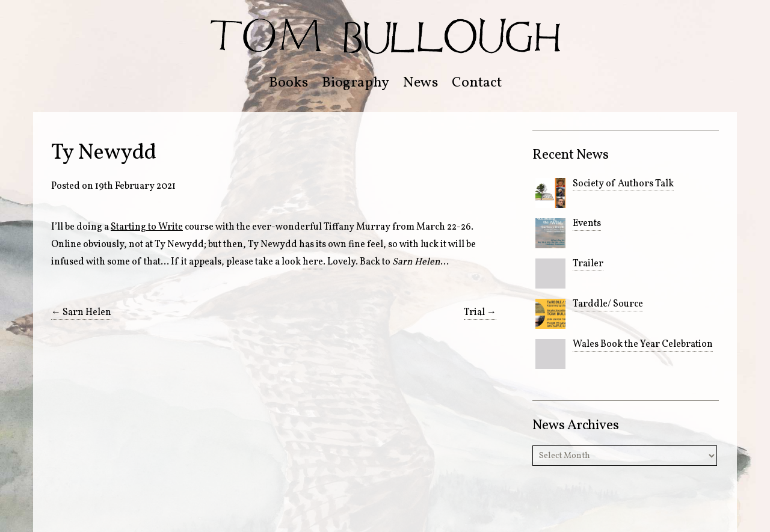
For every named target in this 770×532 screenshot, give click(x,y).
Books (288, 83)
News (420, 83)
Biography (356, 83)
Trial (480, 313)
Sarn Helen (81, 313)
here (313, 262)
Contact (477, 83)
